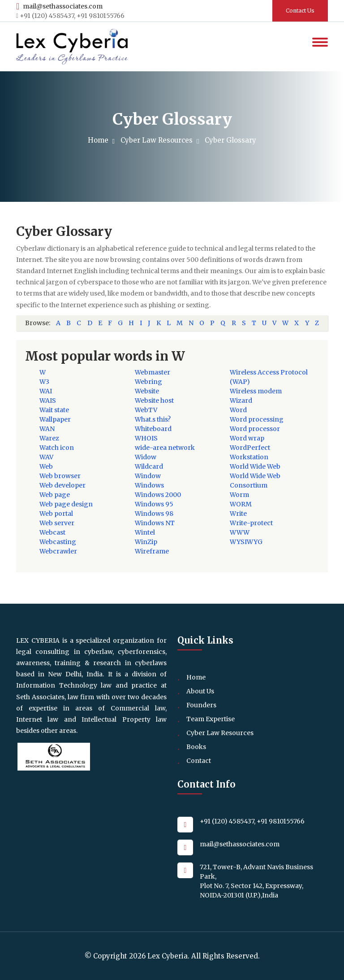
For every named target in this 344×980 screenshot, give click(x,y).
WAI (46, 391)
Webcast (52, 532)
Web (46, 466)
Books (196, 747)
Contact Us (300, 11)
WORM (241, 504)
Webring (148, 382)
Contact (199, 761)
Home (100, 140)
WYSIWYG (246, 542)
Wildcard (149, 466)
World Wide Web (255, 466)
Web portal (56, 514)
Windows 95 (154, 504)
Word (238, 410)
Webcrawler (58, 551)
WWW (240, 532)
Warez (49, 438)
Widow (146, 457)
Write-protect (251, 523)
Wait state (54, 410)
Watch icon (57, 448)
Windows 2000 (158, 495)
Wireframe (152, 551)
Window (148, 476)
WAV (46, 457)
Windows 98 (154, 514)
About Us (200, 691)
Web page (55, 495)
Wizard (241, 401)
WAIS (48, 401)
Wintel (145, 532)
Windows (149, 485)
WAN (47, 429)
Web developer (62, 485)
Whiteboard (153, 429)
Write (238, 514)
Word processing (257, 419)
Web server (57, 523)
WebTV (146, 410)
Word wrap (247, 438)
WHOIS (146, 438)
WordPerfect (250, 448)
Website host (154, 401)
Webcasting (58, 542)
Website (147, 391)
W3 (44, 382)
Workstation (249, 457)
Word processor (255, 429)
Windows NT (155, 523)
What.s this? (153, 419)
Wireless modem (256, 391)
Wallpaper (55, 419)
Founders (201, 705)
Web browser (60, 476)
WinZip (146, 542)
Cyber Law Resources (159, 140)
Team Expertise (211, 719)
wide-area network (165, 448)
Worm (239, 495)
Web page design (66, 504)
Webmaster (153, 372)
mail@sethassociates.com (59, 6)
